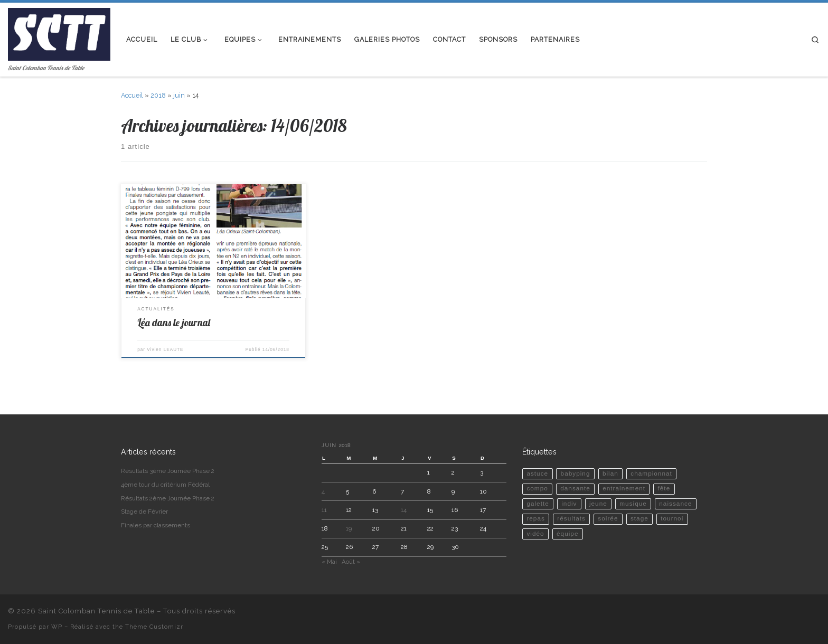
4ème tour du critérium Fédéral (165, 485)
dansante (575, 488)
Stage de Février (144, 512)
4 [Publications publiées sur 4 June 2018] (323, 491)
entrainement (624, 488)
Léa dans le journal (174, 323)
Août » (351, 562)
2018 (158, 95)
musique (633, 504)
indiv (569, 504)
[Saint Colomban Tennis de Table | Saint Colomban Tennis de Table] (59, 32)
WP (57, 627)
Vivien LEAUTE (165, 350)
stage (639, 518)
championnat (651, 473)
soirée (608, 518)
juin (179, 95)
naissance (675, 504)
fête (664, 488)
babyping (576, 473)
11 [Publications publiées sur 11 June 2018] (324, 510)
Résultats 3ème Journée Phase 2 (168, 471)
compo (537, 488)
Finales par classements (156, 525)
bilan (610, 473)
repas (536, 518)
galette (538, 504)
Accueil (132, 95)
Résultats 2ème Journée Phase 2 (168, 498)
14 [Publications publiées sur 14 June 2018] (404, 510)
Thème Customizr (154, 627)
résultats (571, 518)
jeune (598, 504)
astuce (537, 473)
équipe (567, 534)
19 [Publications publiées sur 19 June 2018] (349, 528)
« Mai (329, 562)
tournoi (672, 518)
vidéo (535, 534)
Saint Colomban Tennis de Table (96, 611)
